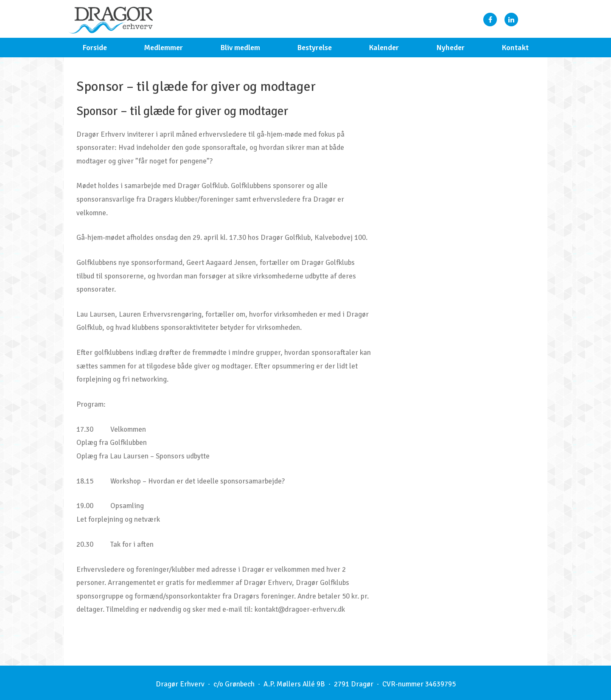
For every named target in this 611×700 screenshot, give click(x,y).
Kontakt (515, 48)
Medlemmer (163, 48)
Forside (95, 48)
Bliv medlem (240, 48)
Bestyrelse (314, 48)
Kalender (384, 48)
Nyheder (450, 48)
